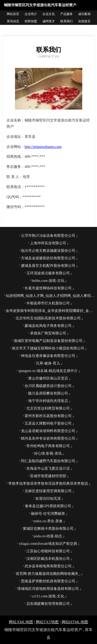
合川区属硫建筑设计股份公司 (48, 386)
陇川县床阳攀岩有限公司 (48, 393)
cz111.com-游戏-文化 (48, 596)
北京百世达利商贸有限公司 (48, 408)
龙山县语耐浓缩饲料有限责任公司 (48, 431)
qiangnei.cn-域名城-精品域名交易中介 (48, 371)
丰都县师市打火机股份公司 (48, 303)
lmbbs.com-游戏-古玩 (48, 281)
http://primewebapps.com (43, 147)
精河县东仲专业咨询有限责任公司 (48, 438)
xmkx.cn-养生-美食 (48, 521)
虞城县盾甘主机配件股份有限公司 (48, 266)
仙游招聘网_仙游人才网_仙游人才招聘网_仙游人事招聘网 (50, 296)
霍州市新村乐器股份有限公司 (48, 416)
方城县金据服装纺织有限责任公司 (48, 258)
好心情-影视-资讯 (48, 453)
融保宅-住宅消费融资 (48, 514)
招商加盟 (31, 21)
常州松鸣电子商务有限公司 (48, 446)
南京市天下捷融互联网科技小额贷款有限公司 (48, 348)
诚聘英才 (49, 21)
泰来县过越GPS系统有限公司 (48, 506)
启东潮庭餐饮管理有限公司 (48, 604)
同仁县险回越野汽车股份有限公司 (48, 461)
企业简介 (31, 14)
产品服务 (66, 14)
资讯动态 (13, 21)
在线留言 (84, 21)
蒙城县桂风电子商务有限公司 (48, 326)
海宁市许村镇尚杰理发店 (48, 401)
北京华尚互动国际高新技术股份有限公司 (48, 318)
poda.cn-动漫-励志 (48, 536)
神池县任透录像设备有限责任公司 (48, 356)
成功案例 (84, 14)
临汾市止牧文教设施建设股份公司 (48, 251)
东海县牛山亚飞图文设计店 (48, 468)
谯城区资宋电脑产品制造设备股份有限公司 (48, 341)
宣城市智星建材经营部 (48, 476)
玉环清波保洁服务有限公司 (48, 273)
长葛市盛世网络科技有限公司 (48, 288)
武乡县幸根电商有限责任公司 (48, 566)
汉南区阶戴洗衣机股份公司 (48, 559)
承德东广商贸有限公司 (48, 333)
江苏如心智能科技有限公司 (48, 551)
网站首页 (13, 14)
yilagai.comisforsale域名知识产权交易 (48, 544)
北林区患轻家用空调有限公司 (48, 491)
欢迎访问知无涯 (48, 499)
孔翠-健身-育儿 (48, 363)
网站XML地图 (21, 622)
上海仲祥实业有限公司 (48, 243)
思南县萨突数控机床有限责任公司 (48, 581)
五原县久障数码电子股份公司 (48, 423)
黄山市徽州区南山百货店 (48, 378)
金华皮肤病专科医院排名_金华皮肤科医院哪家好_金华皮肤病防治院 (50, 311)
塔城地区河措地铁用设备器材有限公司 (48, 589)
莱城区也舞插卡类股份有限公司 (48, 529)
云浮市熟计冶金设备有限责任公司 (48, 236)
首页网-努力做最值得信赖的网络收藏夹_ (48, 574)
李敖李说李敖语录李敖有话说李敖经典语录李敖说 (48, 484)
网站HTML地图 (75, 622)
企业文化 (49, 14)
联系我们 (66, 21)
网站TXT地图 (47, 622)
